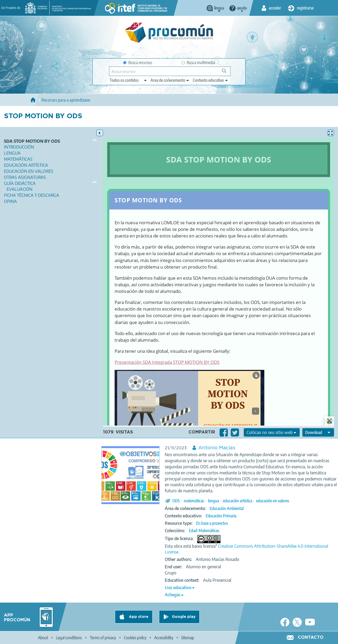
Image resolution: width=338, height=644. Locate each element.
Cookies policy (135, 638)
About (43, 638)
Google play (184, 617)
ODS (176, 501)
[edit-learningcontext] (211, 80)
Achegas (173, 595)
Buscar (226, 73)
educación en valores (273, 501)
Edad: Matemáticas (204, 531)
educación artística (238, 501)
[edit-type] (128, 80)
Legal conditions (69, 638)
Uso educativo (178, 588)
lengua (213, 501)
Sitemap (188, 638)
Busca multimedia (198, 63)
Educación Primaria (221, 516)
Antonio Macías (217, 448)
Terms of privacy (103, 638)
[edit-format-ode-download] (318, 432)
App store (138, 617)
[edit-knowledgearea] (170, 80)
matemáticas (194, 501)
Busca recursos (138, 63)
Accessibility (164, 638)
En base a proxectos (212, 523)
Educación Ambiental (227, 508)
